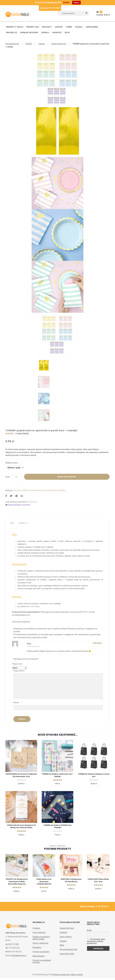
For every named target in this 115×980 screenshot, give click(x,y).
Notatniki (63, 934)
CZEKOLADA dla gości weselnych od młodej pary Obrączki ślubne (21, 827)
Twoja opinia (19, 671)
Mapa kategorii (39, 958)
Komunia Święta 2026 (69, 951)
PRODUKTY (47, 27)
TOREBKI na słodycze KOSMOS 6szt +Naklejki (58, 827)
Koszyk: (103, 13)
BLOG (67, 32)
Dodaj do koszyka (67, 477)
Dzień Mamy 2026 (67, 956)
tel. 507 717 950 (12, 946)
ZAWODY (59, 27)
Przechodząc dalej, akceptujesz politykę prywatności (96, 943)
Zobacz (76, 3)
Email (89, 932)
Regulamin (37, 949)
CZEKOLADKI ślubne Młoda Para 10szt (98, 882)
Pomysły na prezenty (41, 953)
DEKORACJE (11, 32)
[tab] (12, 523)
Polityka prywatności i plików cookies (41, 940)
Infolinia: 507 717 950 (50, 8)
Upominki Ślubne (52, 490)
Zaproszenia (92, 27)
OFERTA (29, 44)
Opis (12, 523)
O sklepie (36, 930)
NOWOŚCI (57, 32)
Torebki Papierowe (59, 44)
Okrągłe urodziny (29, 32)
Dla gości (17, 490)
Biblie (62, 947)
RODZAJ (79, 27)
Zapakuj (45, 32)
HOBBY (69, 27)
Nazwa (16, 702)
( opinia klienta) (22, 433)
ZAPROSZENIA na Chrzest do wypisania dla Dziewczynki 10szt (21, 776)
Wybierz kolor (12, 463)
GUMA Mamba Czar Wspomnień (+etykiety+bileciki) (44, 883)
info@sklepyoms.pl (18, 957)
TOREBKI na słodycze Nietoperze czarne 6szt (94, 776)
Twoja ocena (17, 664)
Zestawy (63, 943)
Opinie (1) (23, 523)
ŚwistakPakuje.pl (12, 44)
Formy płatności (39, 934)
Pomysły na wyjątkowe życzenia (42, 963)
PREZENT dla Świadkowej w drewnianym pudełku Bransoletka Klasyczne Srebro (17, 883)
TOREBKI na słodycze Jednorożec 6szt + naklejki (58, 776)
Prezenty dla (33, 27)
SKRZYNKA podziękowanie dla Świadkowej (71, 882)
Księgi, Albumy (66, 939)
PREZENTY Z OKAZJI (15, 27)
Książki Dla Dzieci (67, 930)
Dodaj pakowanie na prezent (19, 505)
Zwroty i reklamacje (40, 945)
